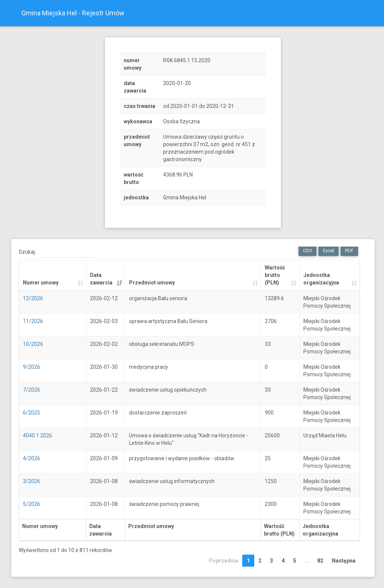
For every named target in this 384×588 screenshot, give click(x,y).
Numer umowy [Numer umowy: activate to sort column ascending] (41, 283)
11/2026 (33, 321)
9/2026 (31, 367)
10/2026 (33, 344)
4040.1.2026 (37, 435)
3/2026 (31, 481)
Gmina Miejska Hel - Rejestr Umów (73, 13)
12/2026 (33, 298)
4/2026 (31, 458)
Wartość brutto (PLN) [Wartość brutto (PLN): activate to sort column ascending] (275, 275)
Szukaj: (58, 252)
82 (320, 561)
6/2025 (31, 413)
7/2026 (31, 390)
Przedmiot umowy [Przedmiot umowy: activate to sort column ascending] (152, 283)
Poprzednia (223, 561)
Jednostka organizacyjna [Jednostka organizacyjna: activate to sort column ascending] (321, 279)
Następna (344, 561)
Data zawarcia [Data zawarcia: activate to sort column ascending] (101, 279)
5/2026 (31, 504)
